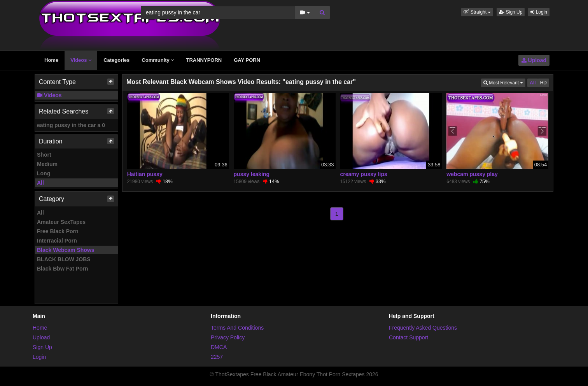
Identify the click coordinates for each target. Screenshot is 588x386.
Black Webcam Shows (66, 250)
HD (543, 83)
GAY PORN (247, 60)
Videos (81, 60)
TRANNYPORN (204, 60)
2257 (217, 357)
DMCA (219, 347)
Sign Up (511, 12)
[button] (477, 12)
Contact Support (409, 337)
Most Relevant (504, 82)
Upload (534, 60)
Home (51, 60)
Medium (47, 164)
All (40, 183)
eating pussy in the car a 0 (71, 125)
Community (158, 60)
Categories (116, 60)
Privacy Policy (228, 337)
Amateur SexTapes (61, 222)
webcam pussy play (472, 174)
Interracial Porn (57, 241)
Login (539, 12)
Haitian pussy (145, 174)
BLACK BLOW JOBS (64, 259)
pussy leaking (252, 174)
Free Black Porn (58, 231)
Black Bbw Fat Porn (62, 269)
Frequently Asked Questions (423, 328)
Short (44, 155)
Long (44, 173)
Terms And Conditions (237, 328)
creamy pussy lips (363, 174)
